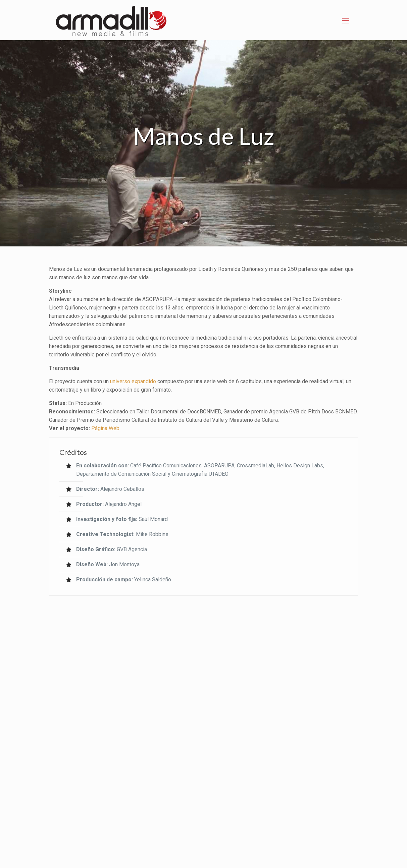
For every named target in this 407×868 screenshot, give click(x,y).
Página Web (105, 428)
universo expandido (133, 381)
